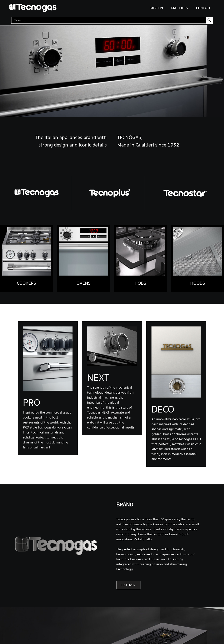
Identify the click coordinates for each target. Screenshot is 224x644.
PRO (32, 403)
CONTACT (203, 8)
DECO (163, 410)
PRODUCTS (180, 8)
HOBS (140, 283)
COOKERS (26, 283)
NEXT (98, 378)
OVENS (84, 283)
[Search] (209, 20)
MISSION (157, 8)
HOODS (198, 283)
